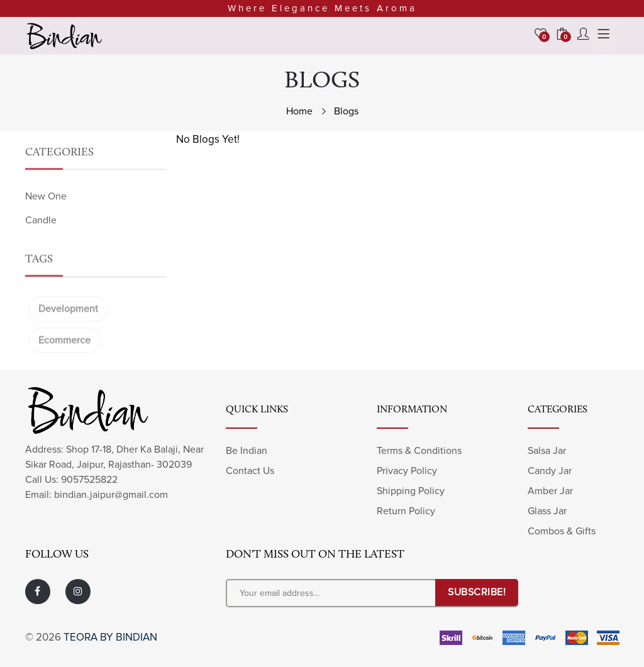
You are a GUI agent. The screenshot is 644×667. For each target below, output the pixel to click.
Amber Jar (550, 491)
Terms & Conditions (419, 451)
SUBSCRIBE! (477, 592)
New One (46, 214)
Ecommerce (64, 358)
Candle (41, 238)
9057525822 (89, 480)
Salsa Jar (547, 451)
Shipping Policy (411, 491)
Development (68, 327)
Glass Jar (547, 511)
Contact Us (250, 471)
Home (299, 111)
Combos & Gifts (562, 531)
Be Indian (247, 451)
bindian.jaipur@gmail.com (111, 495)
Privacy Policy (407, 471)
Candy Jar (550, 471)
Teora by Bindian (110, 637)
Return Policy (406, 511)
